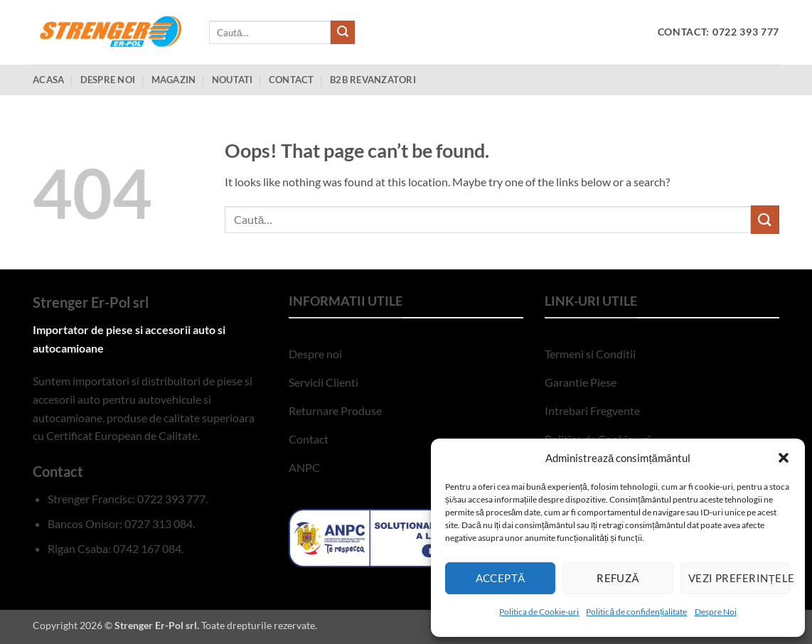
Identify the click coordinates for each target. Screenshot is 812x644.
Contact (292, 80)
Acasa (48, 80)
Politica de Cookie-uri (539, 612)
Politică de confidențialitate (636, 612)
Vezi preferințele (739, 578)
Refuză (618, 578)
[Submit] (343, 33)
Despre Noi (716, 612)
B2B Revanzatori (373, 80)
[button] (784, 458)
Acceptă (501, 578)
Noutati (233, 80)
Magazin (174, 80)
